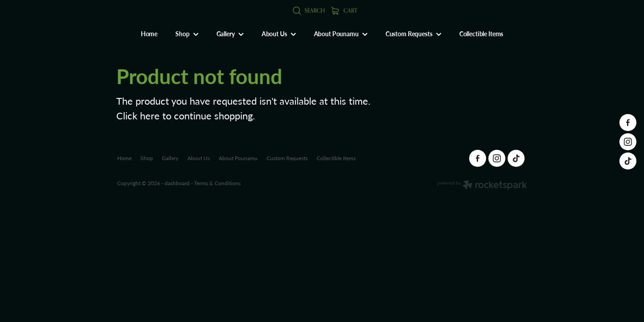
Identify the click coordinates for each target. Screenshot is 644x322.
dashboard (177, 183)
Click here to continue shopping (184, 115)
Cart (344, 10)
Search (309, 10)
